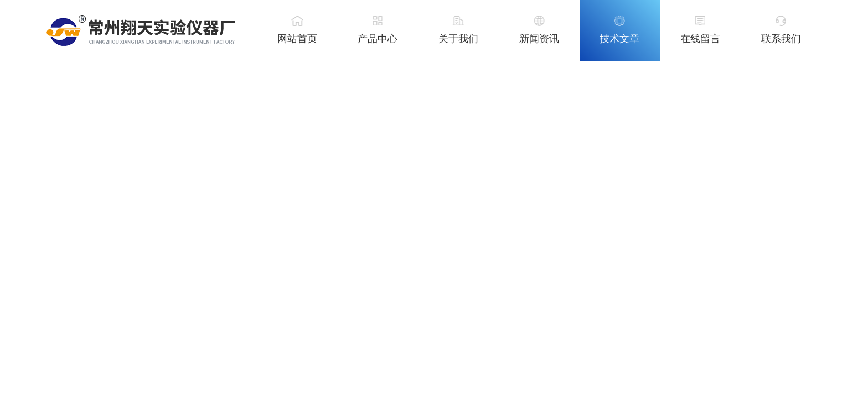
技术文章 (619, 39)
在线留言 (700, 39)
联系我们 (781, 39)
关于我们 (458, 39)
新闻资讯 (539, 39)
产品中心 (378, 39)
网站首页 (297, 39)
